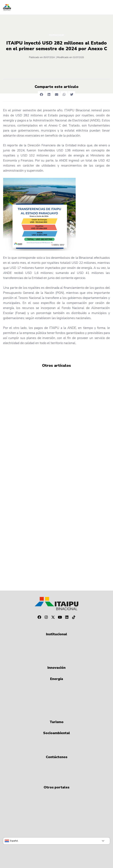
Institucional (56, 35)
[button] (41, 95)
